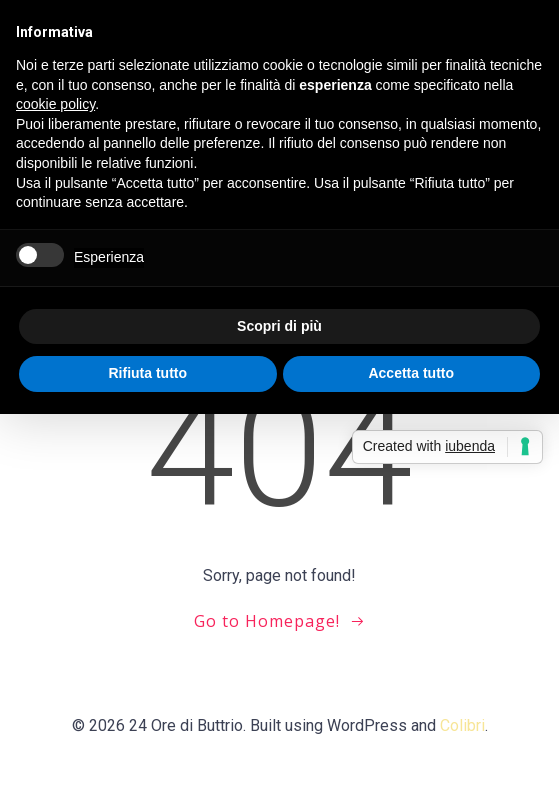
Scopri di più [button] (279, 326)
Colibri (462, 725)
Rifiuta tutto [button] (147, 373)
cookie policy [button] (55, 104)
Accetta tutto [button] (411, 373)
